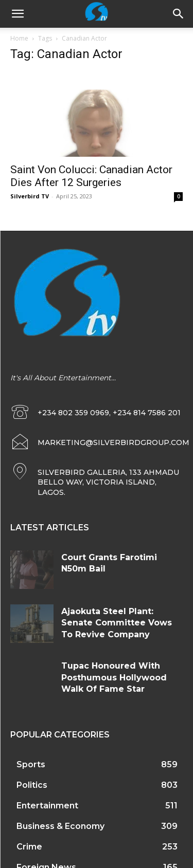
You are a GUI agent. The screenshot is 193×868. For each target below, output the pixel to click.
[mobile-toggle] (17, 14)
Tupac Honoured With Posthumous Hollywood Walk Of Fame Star (114, 677)
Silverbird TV (30, 196)
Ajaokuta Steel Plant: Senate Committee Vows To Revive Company (117, 623)
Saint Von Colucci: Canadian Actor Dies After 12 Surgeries (91, 176)
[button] (179, 14)
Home (19, 38)
